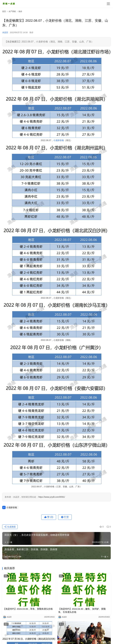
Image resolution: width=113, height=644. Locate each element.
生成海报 (10, 527)
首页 (4, 11)
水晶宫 (5, 32)
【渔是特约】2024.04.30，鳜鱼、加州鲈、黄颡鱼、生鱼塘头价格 (82, 610)
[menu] (108, 4)
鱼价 (31, 32)
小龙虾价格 (59, 140)
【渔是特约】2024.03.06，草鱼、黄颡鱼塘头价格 (28, 609)
